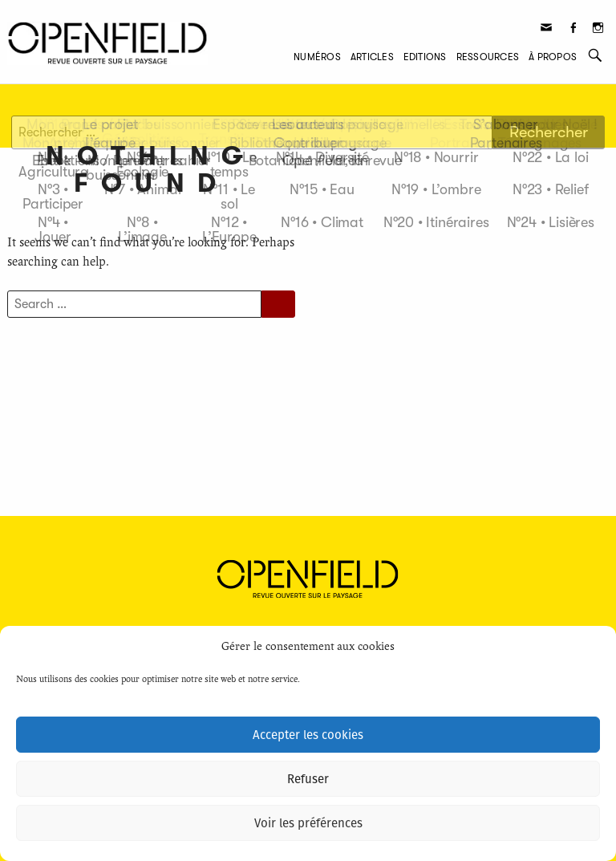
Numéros (317, 57)
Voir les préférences (308, 823)
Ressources (488, 57)
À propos (553, 57)
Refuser (308, 779)
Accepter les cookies (308, 735)
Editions (425, 57)
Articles (372, 57)
